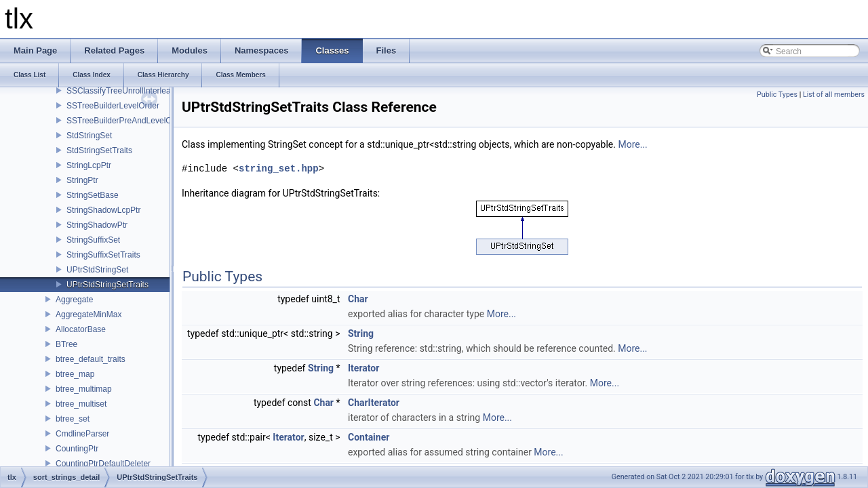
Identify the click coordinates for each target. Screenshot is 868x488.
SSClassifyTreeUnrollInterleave (123, 91)
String (361, 333)
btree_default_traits (91, 359)
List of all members (834, 95)
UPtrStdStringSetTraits (107, 285)
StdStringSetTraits (99, 150)
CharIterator (374, 403)
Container (369, 437)
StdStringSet (89, 136)
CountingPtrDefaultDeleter (103, 464)
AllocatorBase (81, 329)
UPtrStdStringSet (97, 270)
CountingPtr (77, 449)
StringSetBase (93, 195)
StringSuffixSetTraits (103, 255)
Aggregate (74, 300)
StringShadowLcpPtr (103, 210)
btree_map (75, 374)
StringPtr (82, 180)
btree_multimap (84, 389)
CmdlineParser (82, 434)
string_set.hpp (279, 168)
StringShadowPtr (97, 225)
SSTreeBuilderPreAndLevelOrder (126, 121)
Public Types (777, 95)
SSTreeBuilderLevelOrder (113, 106)
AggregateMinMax (88, 314)
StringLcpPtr (89, 165)
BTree (66, 344)
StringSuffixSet (93, 240)
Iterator (363, 368)
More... (632, 144)
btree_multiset (81, 404)
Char (358, 299)
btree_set (73, 419)
